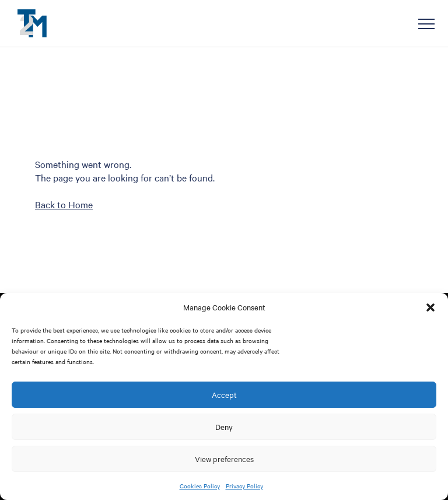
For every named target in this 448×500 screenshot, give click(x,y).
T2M (32, 23)
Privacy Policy (244, 486)
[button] (430, 307)
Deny (224, 426)
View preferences (224, 459)
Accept (224, 394)
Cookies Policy (200, 486)
